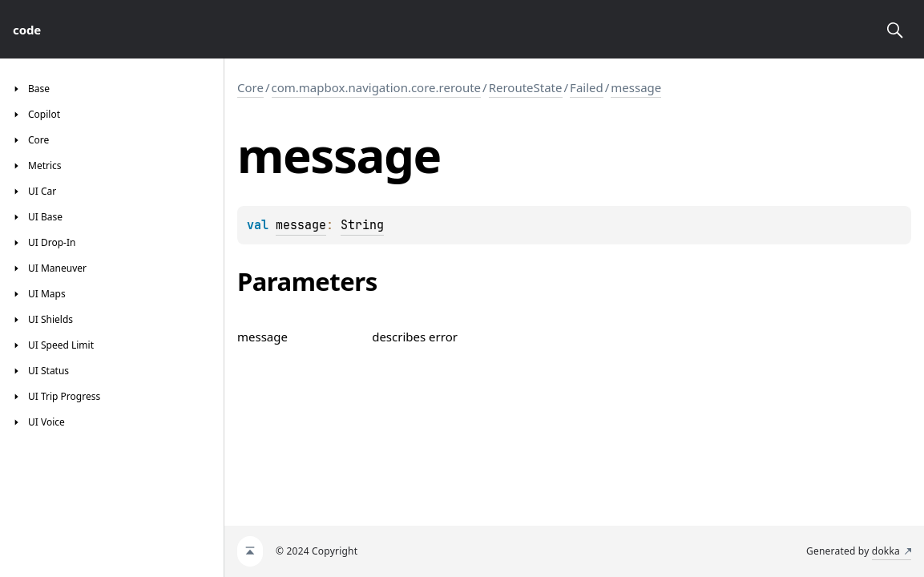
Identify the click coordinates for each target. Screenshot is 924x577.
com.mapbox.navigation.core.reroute (377, 87)
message (636, 87)
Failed (587, 87)
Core (250, 87)
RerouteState (526, 87)
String (362, 225)
